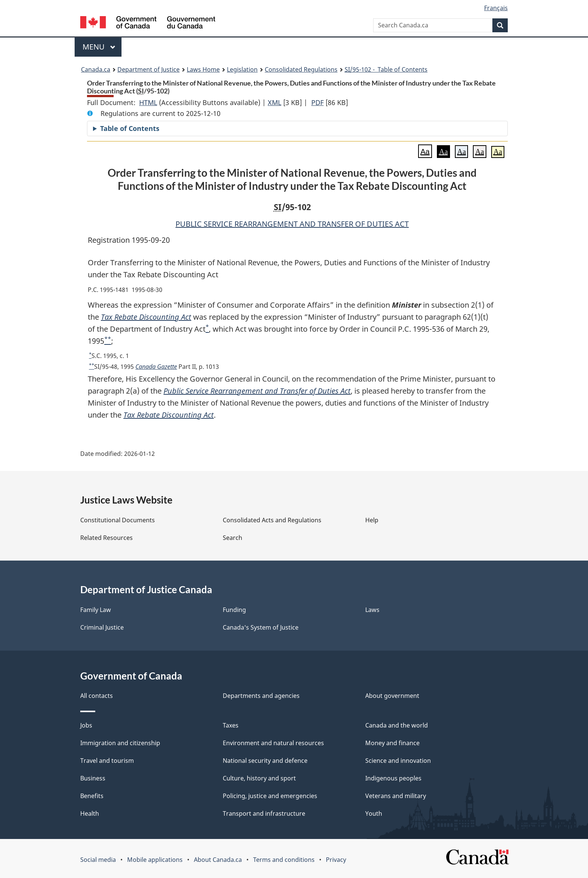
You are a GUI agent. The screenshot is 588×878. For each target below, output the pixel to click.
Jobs (86, 725)
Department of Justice (148, 69)
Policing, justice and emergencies (270, 796)
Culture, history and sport (259, 778)
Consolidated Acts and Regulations (272, 520)
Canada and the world (397, 725)
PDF (317, 102)
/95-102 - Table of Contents (386, 69)
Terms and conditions (284, 860)
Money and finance (392, 743)
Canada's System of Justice (261, 627)
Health (90, 813)
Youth (374, 813)
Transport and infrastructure (264, 813)
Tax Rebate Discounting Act (146, 317)
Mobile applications (155, 860)
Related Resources (106, 538)
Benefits (92, 796)
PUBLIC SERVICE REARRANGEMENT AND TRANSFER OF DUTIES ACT (292, 224)
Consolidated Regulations (301, 69)
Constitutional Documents (118, 520)
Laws (372, 610)
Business (93, 778)
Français (496, 8)
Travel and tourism (107, 761)
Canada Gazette (156, 367)
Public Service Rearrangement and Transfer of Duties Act (257, 391)
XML (274, 102)
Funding (234, 610)
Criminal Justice (102, 627)
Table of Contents (130, 128)
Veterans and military (396, 796)
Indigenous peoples (393, 778)
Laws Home (203, 69)
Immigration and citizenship (120, 743)
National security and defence (265, 761)
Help (372, 520)
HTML (148, 102)
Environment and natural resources (273, 743)
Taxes (231, 725)
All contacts (97, 696)
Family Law (96, 610)
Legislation (242, 69)
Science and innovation (398, 761)
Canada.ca (96, 69)
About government (392, 696)
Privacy (336, 860)
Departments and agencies (261, 696)
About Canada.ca (218, 860)
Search (232, 538)
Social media (98, 860)
